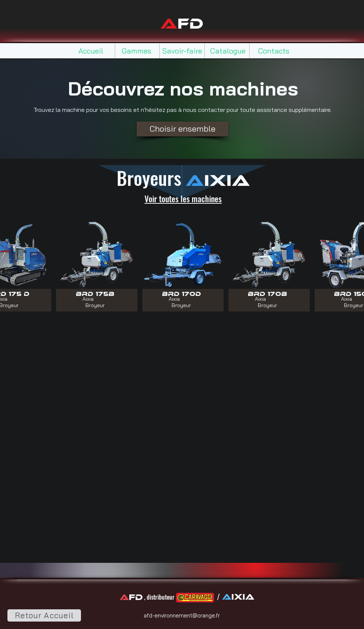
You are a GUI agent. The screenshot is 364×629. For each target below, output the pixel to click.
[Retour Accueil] (44, 615)
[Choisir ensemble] (183, 129)
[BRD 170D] (181, 294)
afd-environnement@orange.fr (182, 615)
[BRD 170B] (268, 294)
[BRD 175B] (95, 294)
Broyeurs (151, 177)
